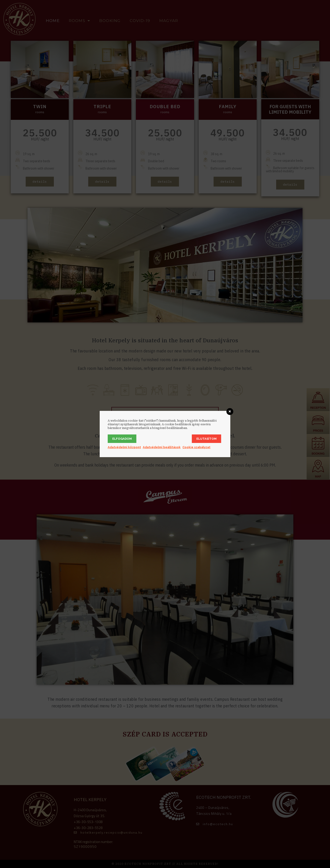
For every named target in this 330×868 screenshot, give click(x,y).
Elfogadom (122, 439)
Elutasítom (206, 439)
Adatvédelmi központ (124, 447)
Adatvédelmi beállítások (162, 447)
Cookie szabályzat (196, 447)
